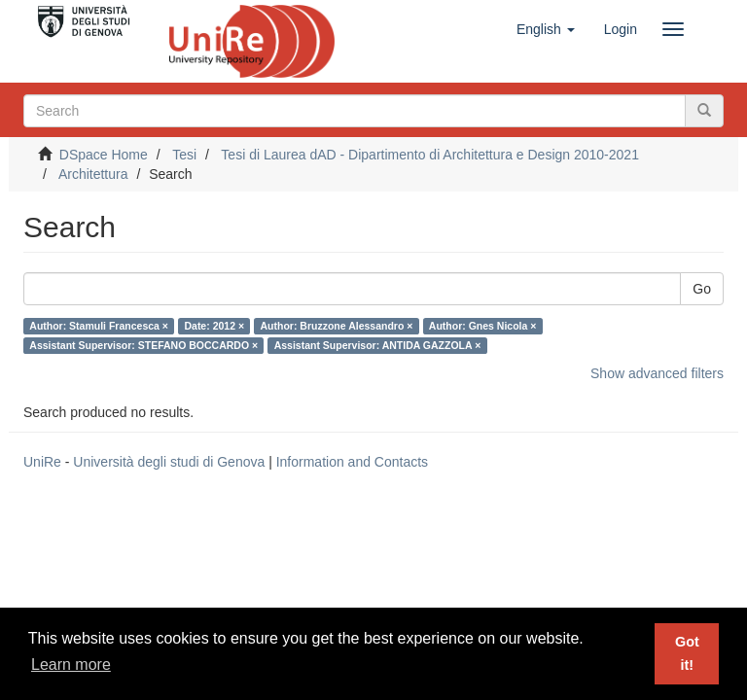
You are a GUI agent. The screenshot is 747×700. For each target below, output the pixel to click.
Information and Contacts (352, 462)
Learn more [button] (71, 665)
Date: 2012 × (214, 326)
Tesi (184, 155)
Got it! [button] (687, 653)
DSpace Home (104, 155)
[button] (546, 29)
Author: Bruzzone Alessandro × (337, 326)
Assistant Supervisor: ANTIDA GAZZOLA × (378, 345)
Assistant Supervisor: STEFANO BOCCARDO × (143, 345)
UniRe (42, 462)
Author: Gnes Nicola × (483, 326)
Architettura (93, 174)
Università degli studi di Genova (169, 462)
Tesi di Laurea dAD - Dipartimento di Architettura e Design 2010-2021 (430, 155)
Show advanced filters (657, 373)
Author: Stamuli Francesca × (99, 326)
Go (702, 289)
